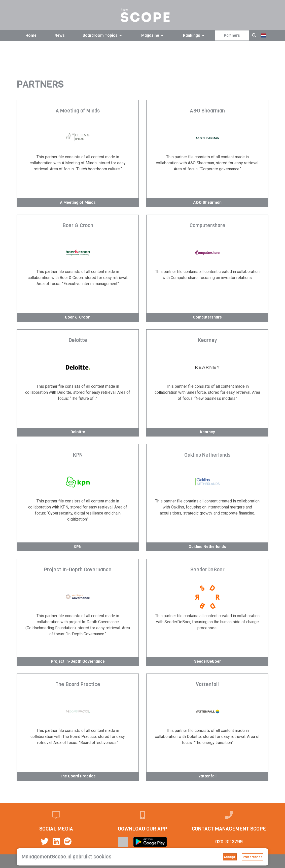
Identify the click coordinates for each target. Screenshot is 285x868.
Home (31, 35)
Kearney (207, 341)
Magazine (153, 35)
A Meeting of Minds (78, 111)
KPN (78, 455)
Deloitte (78, 341)
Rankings (195, 35)
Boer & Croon (78, 226)
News (60, 35)
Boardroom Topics (103, 35)
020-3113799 (229, 842)
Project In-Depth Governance (78, 570)
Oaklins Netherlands (207, 455)
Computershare (207, 226)
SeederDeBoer (207, 570)
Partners (232, 35)
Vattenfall (207, 685)
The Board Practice (78, 685)
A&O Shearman (207, 111)
